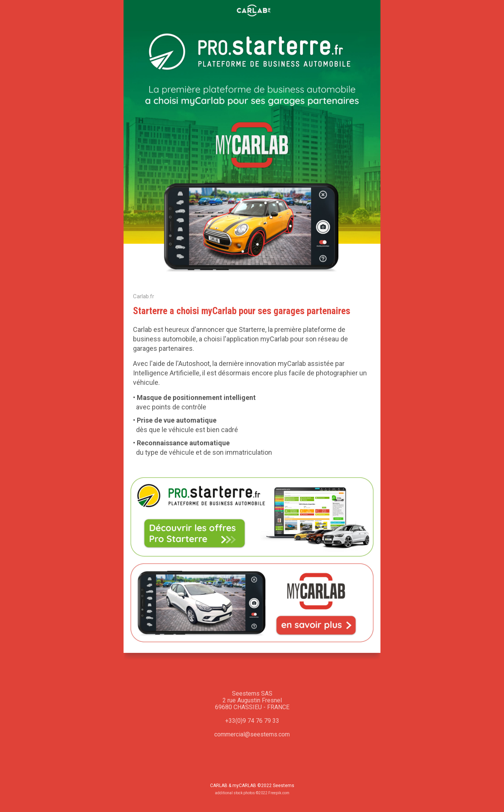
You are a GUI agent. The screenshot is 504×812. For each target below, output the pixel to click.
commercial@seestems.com (252, 734)
